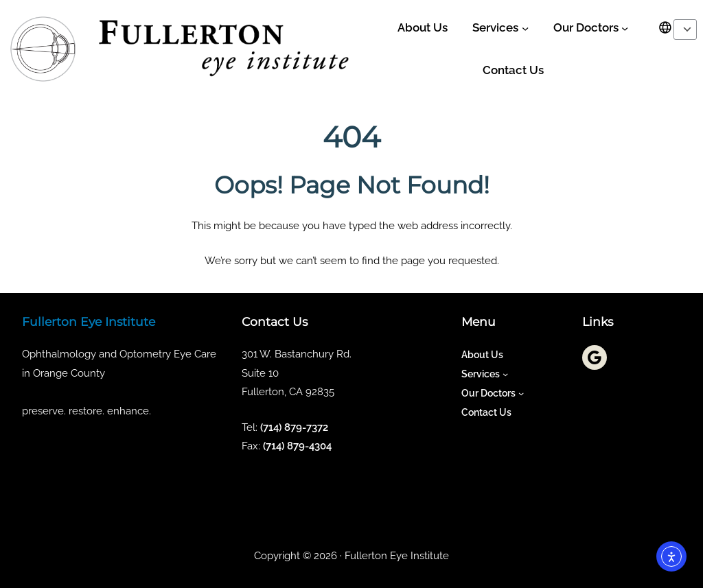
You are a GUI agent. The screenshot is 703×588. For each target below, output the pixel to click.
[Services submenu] (525, 27)
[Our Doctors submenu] (625, 27)
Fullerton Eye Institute (89, 321)
